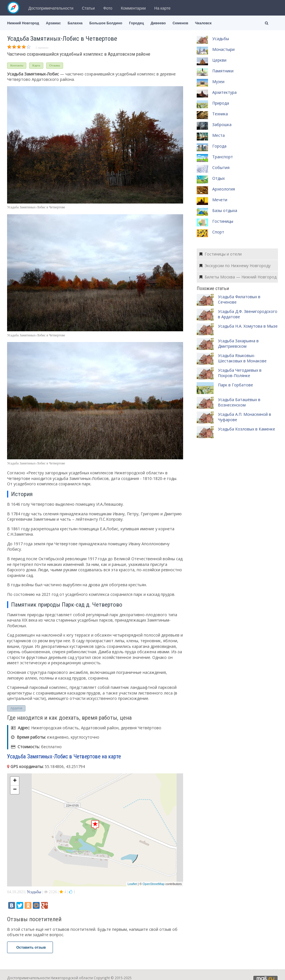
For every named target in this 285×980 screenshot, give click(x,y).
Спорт (218, 232)
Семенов (180, 23)
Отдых (218, 178)
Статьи (88, 8)
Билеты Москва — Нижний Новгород (238, 277)
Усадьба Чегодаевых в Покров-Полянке (240, 373)
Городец (136, 23)
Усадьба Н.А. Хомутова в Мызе (248, 326)
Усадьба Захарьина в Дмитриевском (238, 344)
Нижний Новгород (23, 23)
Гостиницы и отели (221, 254)
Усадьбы (34, 892)
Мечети (220, 200)
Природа (221, 103)
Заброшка (222, 125)
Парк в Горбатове (235, 385)
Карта (36, 65)
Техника (220, 114)
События (221, 167)
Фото (108, 8)
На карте (162, 8)
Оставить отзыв (30, 947)
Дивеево (158, 23)
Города (219, 146)
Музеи (218, 82)
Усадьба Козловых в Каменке (247, 429)
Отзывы (55, 65)
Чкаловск (203, 23)
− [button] (15, 790)
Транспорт (223, 157)
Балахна (75, 23)
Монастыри (223, 49)
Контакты (17, 65)
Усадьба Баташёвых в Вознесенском (239, 402)
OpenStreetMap (154, 884)
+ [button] (15, 781)
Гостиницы (223, 221)
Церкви (219, 60)
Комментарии (133, 8)
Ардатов (16, 708)
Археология (224, 189)
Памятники (223, 71)
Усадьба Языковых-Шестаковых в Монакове (242, 358)
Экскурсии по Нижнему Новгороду (235, 266)
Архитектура (224, 92)
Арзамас (53, 23)
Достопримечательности (51, 8)
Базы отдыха (225, 210)
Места (218, 135)
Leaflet (132, 884)
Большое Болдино (106, 23)
